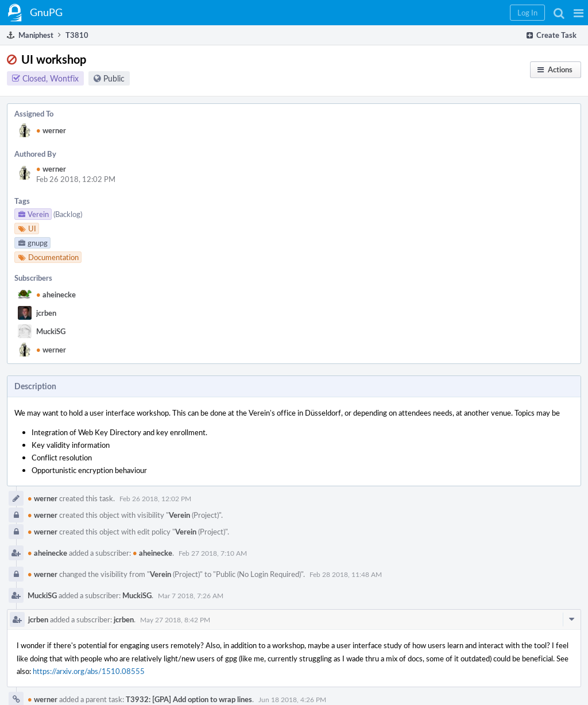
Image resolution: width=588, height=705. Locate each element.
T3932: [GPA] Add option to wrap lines (189, 699)
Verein (179, 515)
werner (51, 130)
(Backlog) (68, 214)
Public (114, 78)
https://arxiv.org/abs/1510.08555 (89, 671)
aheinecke (56, 295)
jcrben (46, 313)
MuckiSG (51, 331)
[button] (579, 13)
